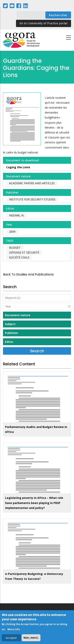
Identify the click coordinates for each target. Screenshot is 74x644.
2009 (12, 232)
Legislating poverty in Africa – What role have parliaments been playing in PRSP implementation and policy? (34, 503)
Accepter (11, 639)
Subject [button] (10, 324)
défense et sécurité (24, 252)
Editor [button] (9, 342)
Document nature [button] (18, 315)
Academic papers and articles (32, 183)
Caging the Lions (18, 167)
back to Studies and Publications (28, 274)
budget (15, 248)
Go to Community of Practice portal (44, 23)
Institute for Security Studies (32, 199)
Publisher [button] (12, 333)
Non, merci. (31, 639)
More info (14, 630)
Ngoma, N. (17, 215)
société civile (19, 257)
